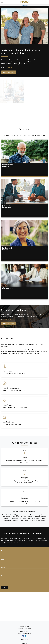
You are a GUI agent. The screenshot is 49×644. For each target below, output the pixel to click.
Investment (25, 643)
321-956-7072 (10, 68)
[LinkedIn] (25, 636)
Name (3, 551)
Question (4, 576)
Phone (3, 567)
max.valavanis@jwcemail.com (24, 634)
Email (3, 559)
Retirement (24, 642)
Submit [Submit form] (5, 587)
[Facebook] (23, 636)
